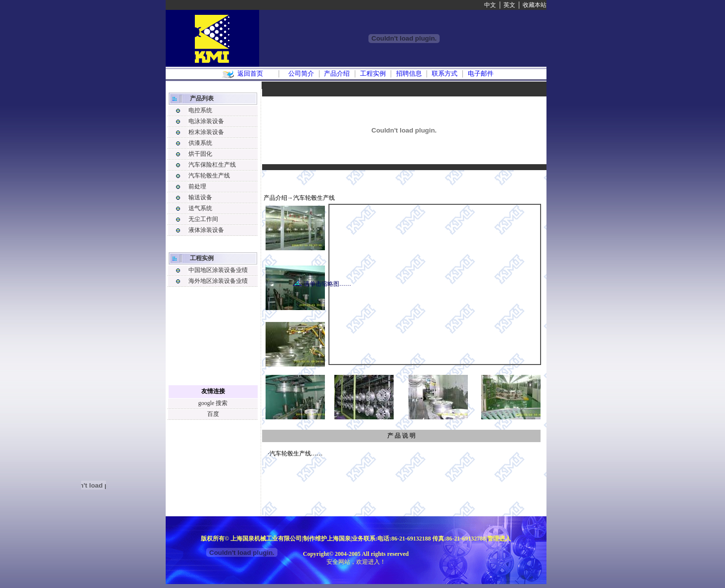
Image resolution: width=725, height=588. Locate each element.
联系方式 (445, 73)
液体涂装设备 (206, 230)
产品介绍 (337, 73)
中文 (490, 5)
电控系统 (200, 110)
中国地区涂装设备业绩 (218, 270)
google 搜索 (213, 403)
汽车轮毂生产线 (209, 176)
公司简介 (301, 73)
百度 (213, 414)
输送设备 (200, 197)
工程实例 (373, 73)
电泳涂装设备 (206, 121)
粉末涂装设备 (206, 132)
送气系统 (200, 208)
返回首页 (250, 73)
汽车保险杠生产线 (212, 165)
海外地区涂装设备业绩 (218, 281)
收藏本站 (535, 5)
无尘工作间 (203, 219)
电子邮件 (481, 73)
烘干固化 (200, 154)
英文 (509, 5)
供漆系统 (200, 143)
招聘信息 (409, 73)
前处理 (197, 186)
